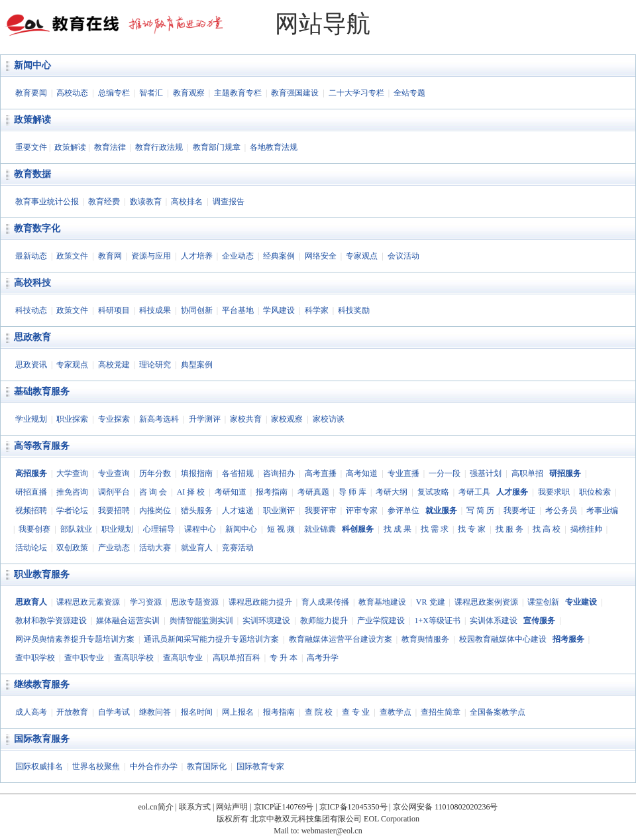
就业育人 (197, 548)
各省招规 (238, 473)
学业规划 (31, 419)
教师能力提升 (324, 621)
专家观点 (362, 256)
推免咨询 (72, 492)
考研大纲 (392, 492)
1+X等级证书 (437, 621)
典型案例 (197, 365)
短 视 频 (281, 529)
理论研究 (155, 365)
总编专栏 (114, 93)
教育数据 (32, 174)
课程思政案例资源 (486, 602)
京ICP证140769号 (284, 807)
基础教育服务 (42, 391)
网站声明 (232, 807)
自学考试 (114, 712)
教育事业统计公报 (47, 202)
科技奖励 (354, 310)
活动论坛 (31, 548)
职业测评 (279, 510)
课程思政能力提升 (260, 602)
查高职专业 (183, 658)
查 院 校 (319, 712)
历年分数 (155, 473)
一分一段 (445, 473)
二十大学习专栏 (356, 93)
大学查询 (72, 473)
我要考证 (519, 510)
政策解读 (32, 120)
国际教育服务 (42, 739)
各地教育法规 (274, 147)
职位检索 (595, 492)
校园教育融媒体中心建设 (503, 639)
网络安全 (321, 256)
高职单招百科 (237, 658)
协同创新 (197, 310)
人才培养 (197, 256)
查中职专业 (84, 658)
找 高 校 (547, 529)
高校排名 (187, 202)
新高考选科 (159, 419)
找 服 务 (509, 529)
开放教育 (72, 712)
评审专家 (362, 510)
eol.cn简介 (156, 807)
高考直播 (321, 473)
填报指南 (197, 473)
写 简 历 (480, 510)
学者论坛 (72, 510)
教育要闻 (31, 93)
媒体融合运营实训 (128, 621)
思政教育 (32, 337)
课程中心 (200, 529)
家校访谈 (329, 419)
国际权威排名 (39, 766)
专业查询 (114, 473)
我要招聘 (114, 510)
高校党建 (114, 365)
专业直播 (403, 473)
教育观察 (189, 93)
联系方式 (195, 807)
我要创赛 (34, 529)
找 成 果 (397, 529)
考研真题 (313, 492)
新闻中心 (32, 65)
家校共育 (246, 419)
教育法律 (110, 147)
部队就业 (76, 529)
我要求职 (554, 492)
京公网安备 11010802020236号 (446, 807)
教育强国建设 (295, 93)
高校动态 (72, 93)
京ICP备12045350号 (353, 807)
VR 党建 (431, 602)
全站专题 (409, 93)
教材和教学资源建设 (51, 621)
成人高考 (31, 712)
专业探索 (114, 419)
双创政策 (72, 548)
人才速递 (238, 510)
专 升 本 (284, 658)
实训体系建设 (494, 621)
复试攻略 (433, 492)
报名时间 (197, 712)
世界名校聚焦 (96, 766)
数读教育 (146, 202)
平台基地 (238, 310)
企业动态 (238, 256)
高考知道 (362, 473)
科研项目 (114, 310)
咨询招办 (279, 473)
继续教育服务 (42, 685)
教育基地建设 (382, 602)
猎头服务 (197, 510)
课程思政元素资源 (88, 602)
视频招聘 (31, 510)
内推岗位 (155, 510)
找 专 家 (472, 529)
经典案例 (279, 256)
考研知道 (231, 492)
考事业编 (602, 510)
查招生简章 (441, 712)
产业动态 (114, 548)
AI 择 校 (191, 492)
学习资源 (146, 602)
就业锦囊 (320, 529)
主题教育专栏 (238, 93)
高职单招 (527, 473)
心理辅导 (159, 529)
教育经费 (104, 202)
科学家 (317, 310)
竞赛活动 (238, 548)
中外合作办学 (154, 766)
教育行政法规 (159, 147)
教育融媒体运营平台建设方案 (341, 639)
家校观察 (287, 419)
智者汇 (151, 93)
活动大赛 (155, 548)
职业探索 (72, 419)
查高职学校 (134, 658)
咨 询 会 (153, 492)
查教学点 (396, 712)
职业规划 (117, 529)
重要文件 (31, 147)
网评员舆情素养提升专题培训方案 (75, 639)
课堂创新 (543, 602)
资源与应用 (151, 256)
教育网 (110, 256)
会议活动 (403, 256)
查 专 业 (356, 712)
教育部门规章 (217, 147)
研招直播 (31, 492)
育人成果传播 (325, 602)
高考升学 (323, 658)
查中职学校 (35, 658)
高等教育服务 (42, 446)
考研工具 (474, 492)
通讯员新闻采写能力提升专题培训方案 (211, 639)
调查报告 (229, 202)
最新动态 (31, 256)
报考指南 (272, 492)
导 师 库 (352, 492)
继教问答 (155, 712)
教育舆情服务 (425, 639)
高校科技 (32, 283)
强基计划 (486, 473)
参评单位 (403, 510)
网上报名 (238, 712)
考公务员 (561, 510)
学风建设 (279, 310)
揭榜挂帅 (586, 529)
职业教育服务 (42, 574)
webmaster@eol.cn (332, 831)
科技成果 (155, 310)
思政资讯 (31, 365)
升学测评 (205, 419)
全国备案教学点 (498, 712)
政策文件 (72, 256)
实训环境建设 (266, 621)
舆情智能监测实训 (201, 621)
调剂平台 (114, 492)
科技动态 (31, 310)
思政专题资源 (195, 602)
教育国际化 (207, 766)
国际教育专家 (260, 766)
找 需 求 (435, 529)
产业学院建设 (381, 621)
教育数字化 (37, 228)
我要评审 (321, 510)
